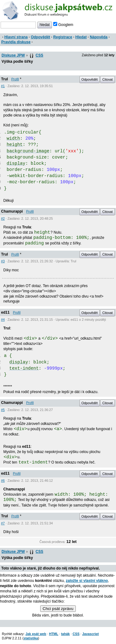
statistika (31, 638)
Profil (15, 79)
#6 (3, 481)
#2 (3, 218)
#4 (3, 320)
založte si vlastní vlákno (87, 581)
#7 (3, 523)
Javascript (90, 634)
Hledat (81, 37)
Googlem (63, 25)
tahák (65, 634)
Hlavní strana (16, 37)
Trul (5, 79)
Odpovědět (40, 37)
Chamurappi (12, 211)
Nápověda (99, 37)
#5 (3, 410)
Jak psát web (36, 634)
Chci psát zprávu (58, 609)
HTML (54, 634)
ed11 (5, 312)
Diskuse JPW (13, 55)
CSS (39, 55)
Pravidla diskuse (16, 42)
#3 (3, 261)
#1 (3, 86)
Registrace (63, 37)
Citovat (108, 79)
